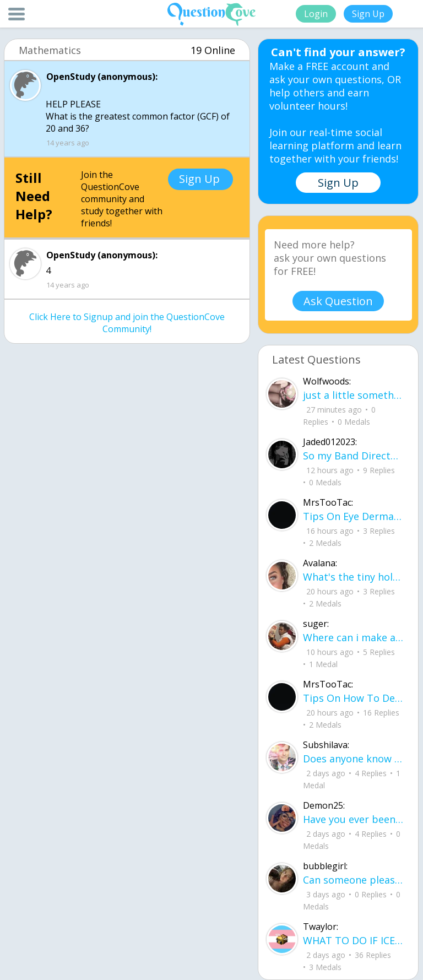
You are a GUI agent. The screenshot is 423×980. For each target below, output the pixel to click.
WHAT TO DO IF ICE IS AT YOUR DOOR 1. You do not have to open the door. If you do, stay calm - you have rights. (354, 940)
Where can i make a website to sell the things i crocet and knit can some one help (354, 637)
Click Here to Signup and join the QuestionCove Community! (127, 323)
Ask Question (338, 301)
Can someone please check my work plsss (354, 880)
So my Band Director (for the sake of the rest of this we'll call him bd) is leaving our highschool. (354, 456)
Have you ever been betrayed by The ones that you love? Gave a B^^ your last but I (354, 819)
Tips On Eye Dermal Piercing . (354, 516)
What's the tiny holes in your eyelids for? (354, 577)
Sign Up (368, 14)
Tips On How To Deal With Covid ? (354, 698)
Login (316, 14)
